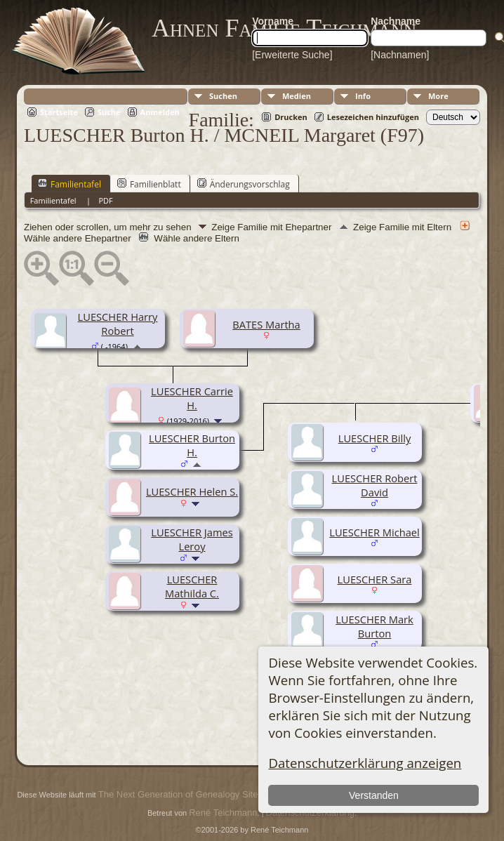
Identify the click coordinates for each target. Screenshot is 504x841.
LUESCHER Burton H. (192, 445)
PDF (105, 200)
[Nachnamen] (400, 55)
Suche (109, 112)
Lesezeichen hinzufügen (373, 117)
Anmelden (160, 112)
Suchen (223, 96)
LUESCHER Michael (374, 532)
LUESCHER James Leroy (192, 539)
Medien (297, 96)
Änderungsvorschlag (244, 184)
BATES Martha (266, 324)
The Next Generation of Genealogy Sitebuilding (194, 794)
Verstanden (374, 795)
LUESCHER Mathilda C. (192, 586)
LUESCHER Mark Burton (374, 626)
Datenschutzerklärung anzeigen (365, 763)
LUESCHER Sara (375, 579)
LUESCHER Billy (374, 438)
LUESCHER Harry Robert (118, 324)
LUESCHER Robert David (375, 485)
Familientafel (69, 184)
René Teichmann (223, 813)
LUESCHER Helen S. (192, 491)
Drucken (291, 117)
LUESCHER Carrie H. (192, 398)
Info (363, 96)
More (438, 96)
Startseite (59, 112)
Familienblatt (149, 184)
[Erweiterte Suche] (292, 55)
